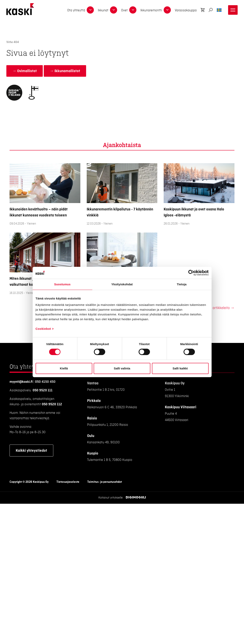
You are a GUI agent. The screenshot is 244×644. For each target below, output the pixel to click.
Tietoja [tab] (182, 284)
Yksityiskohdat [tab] (122, 284)
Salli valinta (122, 368)
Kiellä (64, 368)
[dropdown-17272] (90, 10)
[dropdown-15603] (167, 10)
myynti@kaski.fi (21, 382)
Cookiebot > (45, 328)
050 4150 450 (45, 382)
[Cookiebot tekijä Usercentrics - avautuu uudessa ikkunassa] (191, 273)
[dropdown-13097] (133, 10)
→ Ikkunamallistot (65, 71)
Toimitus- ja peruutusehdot (105, 482)
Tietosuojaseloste (68, 482)
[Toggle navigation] (233, 10)
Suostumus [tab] (62, 284)
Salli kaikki (180, 368)
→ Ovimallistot (25, 71)
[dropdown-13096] (114, 10)
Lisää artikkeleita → (219, 308)
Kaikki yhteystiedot (31, 451)
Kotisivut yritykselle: (111, 498)
